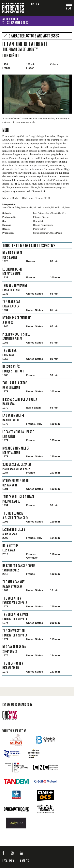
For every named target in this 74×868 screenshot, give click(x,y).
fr (33, 4)
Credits (25, 861)
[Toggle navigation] (69, 9)
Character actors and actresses (34, 36)
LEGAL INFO (8, 861)
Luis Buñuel (11, 56)
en (38, 4)
